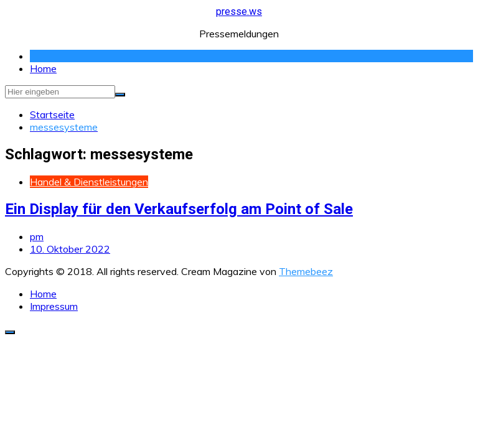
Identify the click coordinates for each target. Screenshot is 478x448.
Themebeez (306, 271)
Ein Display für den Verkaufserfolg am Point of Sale (179, 209)
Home (43, 68)
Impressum (54, 306)
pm (37, 236)
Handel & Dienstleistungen (89, 182)
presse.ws (239, 12)
